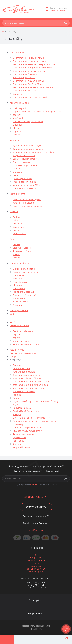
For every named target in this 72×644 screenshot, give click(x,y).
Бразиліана (18, 227)
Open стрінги (19, 233)
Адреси (16, 338)
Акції (12, 322)
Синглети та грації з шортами (28, 121)
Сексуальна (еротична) (24, 295)
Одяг (12, 239)
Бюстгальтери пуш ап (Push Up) (29, 81)
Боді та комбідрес (22, 248)
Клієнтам (17, 444)
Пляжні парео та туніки (25, 182)
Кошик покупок (17, 350)
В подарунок (19, 298)
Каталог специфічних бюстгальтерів (31, 382)
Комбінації (18, 118)
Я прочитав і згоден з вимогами (38, 485)
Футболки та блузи (22, 251)
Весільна (17, 279)
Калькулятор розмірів (24, 372)
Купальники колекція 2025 (26, 185)
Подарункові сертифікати (26, 272)
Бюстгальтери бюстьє (24, 77)
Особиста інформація (24, 331)
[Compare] (36, 640)
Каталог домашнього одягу (26, 375)
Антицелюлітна (21, 302)
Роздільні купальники (24, 155)
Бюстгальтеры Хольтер (24, 91)
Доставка (17, 365)
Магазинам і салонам (24, 391)
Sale (12, 314)
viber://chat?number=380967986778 (43, 585)
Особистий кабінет (19, 326)
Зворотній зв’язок (22, 447)
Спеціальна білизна (20, 263)
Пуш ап (16, 230)
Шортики (17, 224)
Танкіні (16, 169)
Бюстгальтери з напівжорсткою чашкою (33, 87)
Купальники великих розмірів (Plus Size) (33, 152)
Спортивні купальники (24, 188)
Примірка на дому (22, 408)
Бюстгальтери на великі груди (28, 58)
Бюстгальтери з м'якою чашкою (29, 71)
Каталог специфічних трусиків (28, 388)
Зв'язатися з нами (36, 507)
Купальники (16, 140)
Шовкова (17, 285)
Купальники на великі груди (27, 146)
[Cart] (65, 640)
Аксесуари (18, 305)
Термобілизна (20, 282)
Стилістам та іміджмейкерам (27, 431)
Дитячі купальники (22, 178)
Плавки (16, 175)
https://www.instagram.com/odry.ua (36, 585)
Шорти (16, 128)
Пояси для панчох (19, 310)
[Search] (66, 23)
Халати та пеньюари (23, 203)
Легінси (17, 135)
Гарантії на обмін (22, 368)
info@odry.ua (36, 530)
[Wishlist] (50, 640)
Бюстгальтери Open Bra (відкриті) (30, 97)
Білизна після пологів (24, 269)
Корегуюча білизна (20, 103)
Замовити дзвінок (58, 11)
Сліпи (16, 220)
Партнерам (18, 441)
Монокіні (17, 172)
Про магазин (19, 437)
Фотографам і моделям (24, 434)
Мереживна (19, 288)
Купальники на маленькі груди (28, 149)
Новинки (17, 395)
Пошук (13, 356)
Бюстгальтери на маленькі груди (30, 61)
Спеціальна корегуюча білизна (29, 428)
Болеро (16, 254)
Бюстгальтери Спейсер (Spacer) (29, 84)
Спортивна (18, 275)
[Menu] (7, 640)
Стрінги (17, 217)
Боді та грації (19, 108)
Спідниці (17, 125)
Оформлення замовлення (23, 353)
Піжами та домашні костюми (27, 206)
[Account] (22, 640)
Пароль (16, 334)
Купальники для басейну (25, 165)
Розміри (17, 414)
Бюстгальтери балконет (25, 74)
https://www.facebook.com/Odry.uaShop (29, 585)
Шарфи (16, 245)
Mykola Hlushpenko (41, 626)
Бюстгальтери (17, 52)
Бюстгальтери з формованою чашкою (32, 68)
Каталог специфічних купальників (30, 385)
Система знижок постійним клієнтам (31, 418)
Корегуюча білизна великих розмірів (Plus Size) (37, 112)
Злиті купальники (22, 162)
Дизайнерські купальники (26, 159)
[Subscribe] (65, 479)
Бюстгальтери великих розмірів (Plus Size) (34, 64)
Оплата (16, 398)
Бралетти (17, 94)
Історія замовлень (22, 341)
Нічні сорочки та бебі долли (27, 199)
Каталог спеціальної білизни (27, 378)
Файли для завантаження (26, 344)
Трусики (17, 131)
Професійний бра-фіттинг (26, 411)
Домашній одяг (17, 194)
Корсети (17, 115)
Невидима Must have (23, 292)
